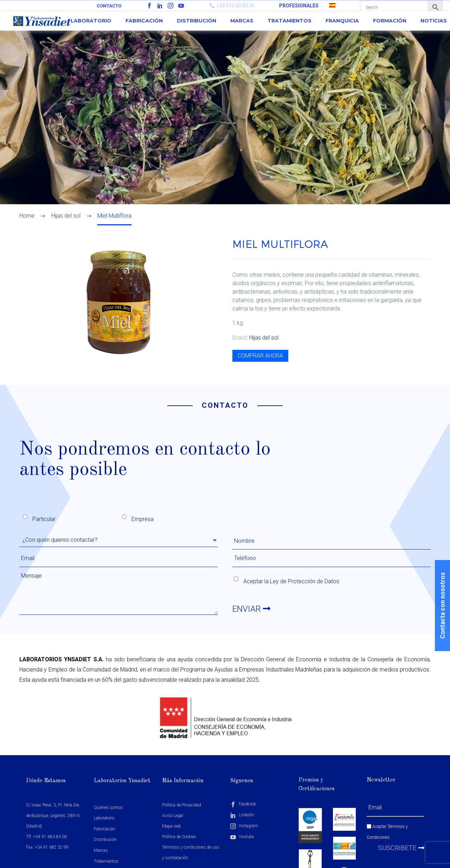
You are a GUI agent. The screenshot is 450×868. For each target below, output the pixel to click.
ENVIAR (251, 609)
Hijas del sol (264, 338)
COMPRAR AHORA (260, 356)
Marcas (242, 21)
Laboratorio (91, 21)
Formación (390, 21)
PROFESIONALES (299, 6)
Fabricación (144, 21)
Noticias (434, 21)
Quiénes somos (108, 808)
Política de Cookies (179, 837)
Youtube (242, 837)
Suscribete (401, 848)
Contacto (109, 6)
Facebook (243, 804)
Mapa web (172, 826)
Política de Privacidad (182, 805)
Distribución (197, 21)
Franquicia (342, 21)
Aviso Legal (173, 816)
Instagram (244, 826)
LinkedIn (242, 815)
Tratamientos (290, 21)
